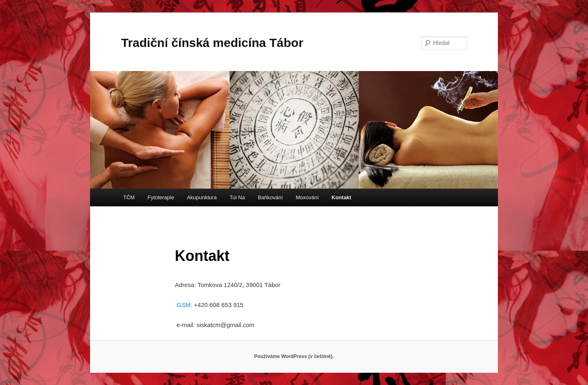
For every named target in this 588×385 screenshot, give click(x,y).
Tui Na (237, 197)
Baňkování (270, 197)
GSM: (185, 305)
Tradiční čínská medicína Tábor (212, 43)
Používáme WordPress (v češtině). (294, 356)
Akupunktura (202, 197)
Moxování (307, 197)
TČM (129, 197)
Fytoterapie (161, 197)
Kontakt (341, 197)
